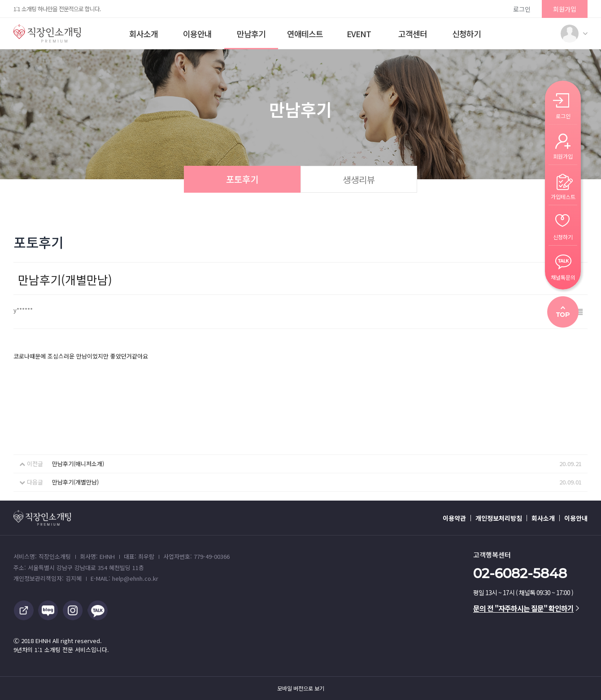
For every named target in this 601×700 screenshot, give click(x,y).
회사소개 (144, 34)
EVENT (359, 34)
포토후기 (242, 179)
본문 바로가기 (0, 0)
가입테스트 (563, 196)
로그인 (522, 9)
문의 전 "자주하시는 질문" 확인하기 (526, 608)
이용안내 (197, 34)
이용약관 (454, 518)
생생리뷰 (359, 179)
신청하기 (466, 34)
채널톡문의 (563, 277)
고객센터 (413, 34)
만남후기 (251, 34)
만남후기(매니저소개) (78, 464)
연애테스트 (305, 34)
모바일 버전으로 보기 (301, 688)
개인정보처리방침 (499, 518)
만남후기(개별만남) (75, 482)
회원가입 (565, 9)
